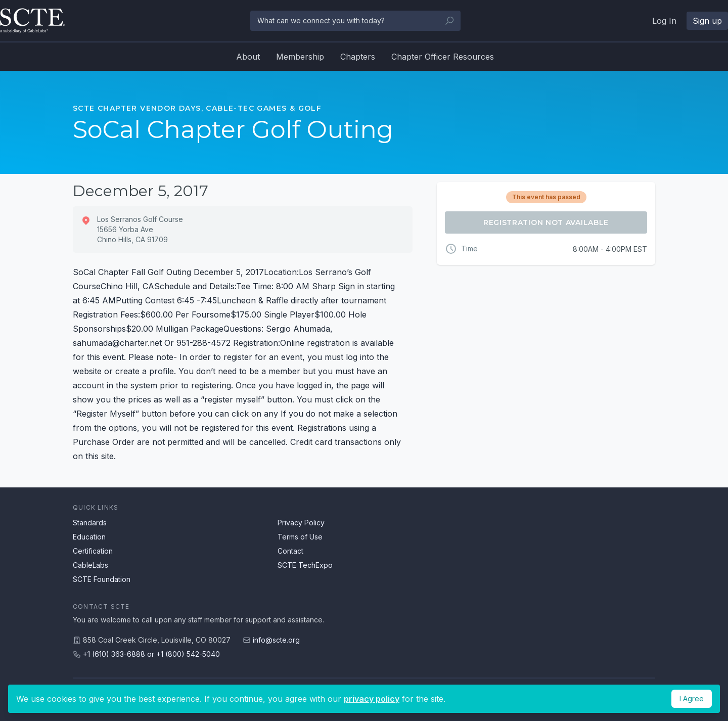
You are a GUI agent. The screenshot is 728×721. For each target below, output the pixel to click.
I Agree (692, 699)
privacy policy (372, 699)
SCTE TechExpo (305, 565)
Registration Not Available (546, 222)
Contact (290, 551)
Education (89, 537)
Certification (93, 551)
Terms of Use (300, 537)
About (248, 57)
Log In (664, 21)
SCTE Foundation (102, 579)
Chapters (358, 57)
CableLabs (90, 565)
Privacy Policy (301, 523)
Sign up (707, 21)
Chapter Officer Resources (443, 57)
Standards (90, 523)
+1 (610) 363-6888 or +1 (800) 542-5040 (151, 654)
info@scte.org (276, 640)
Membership (300, 57)
